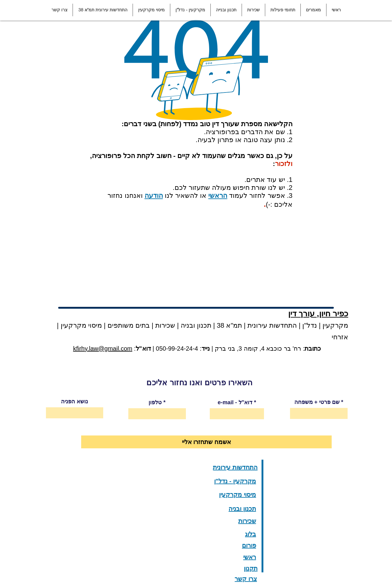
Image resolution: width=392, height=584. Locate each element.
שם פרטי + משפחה (317, 402)
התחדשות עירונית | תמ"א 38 (256, 325)
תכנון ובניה (196, 325)
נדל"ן (309, 325)
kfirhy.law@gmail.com (103, 349)
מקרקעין (335, 325)
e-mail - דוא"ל (235, 402)
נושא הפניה (74, 401)
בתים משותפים (129, 325)
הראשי (218, 196)
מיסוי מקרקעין (80, 325)
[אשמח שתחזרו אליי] (206, 442)
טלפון (155, 402)
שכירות (165, 325)
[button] (313, 10)
